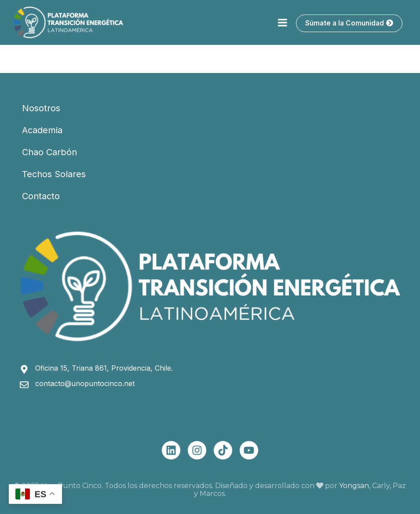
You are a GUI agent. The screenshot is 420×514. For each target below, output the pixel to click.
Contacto (41, 196)
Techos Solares (54, 174)
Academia (42, 130)
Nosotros (41, 108)
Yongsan (354, 486)
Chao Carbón (49, 152)
